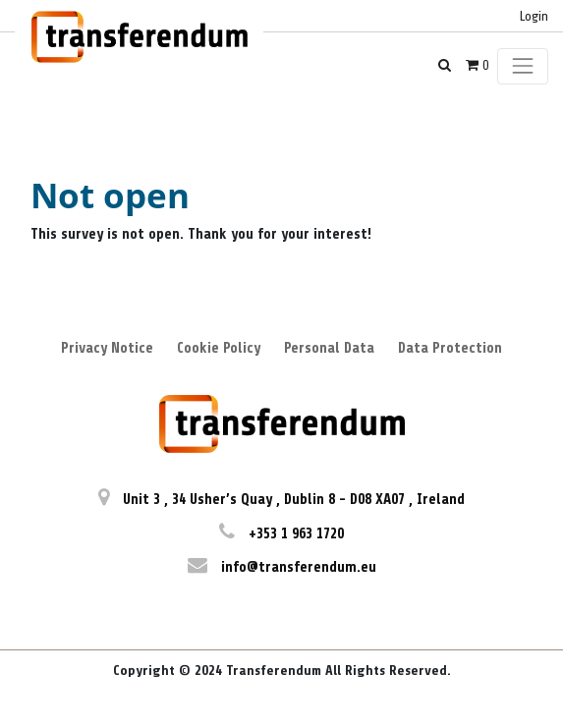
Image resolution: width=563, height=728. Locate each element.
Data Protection (450, 348)
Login (534, 16)
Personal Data (329, 348)
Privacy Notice (107, 348)
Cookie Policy (219, 348)
